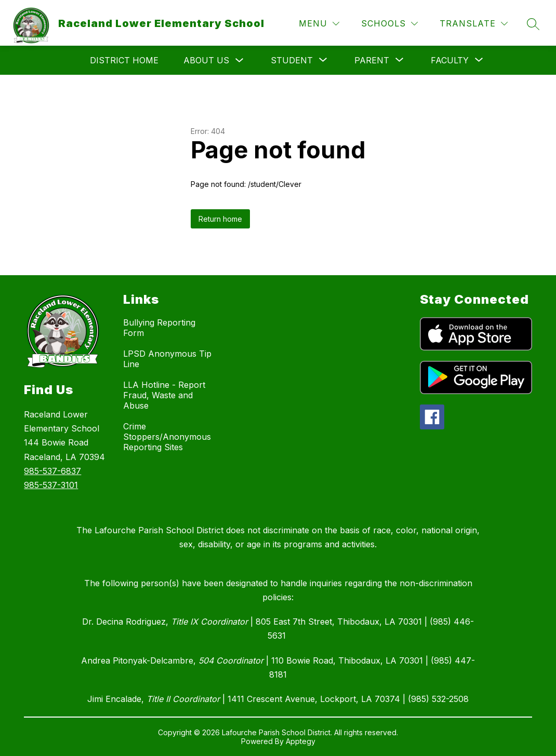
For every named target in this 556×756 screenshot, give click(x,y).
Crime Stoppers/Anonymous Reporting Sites (167, 437)
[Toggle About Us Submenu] (240, 60)
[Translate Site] (474, 24)
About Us (206, 60)
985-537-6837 (52, 471)
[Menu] (319, 24)
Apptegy (301, 741)
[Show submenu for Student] (292, 60)
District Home (124, 60)
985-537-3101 (51, 485)
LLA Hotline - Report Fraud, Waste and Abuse (164, 395)
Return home (220, 219)
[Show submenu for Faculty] (450, 60)
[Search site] (533, 24)
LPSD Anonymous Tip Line (167, 359)
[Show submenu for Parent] (372, 60)
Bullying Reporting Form (159, 328)
